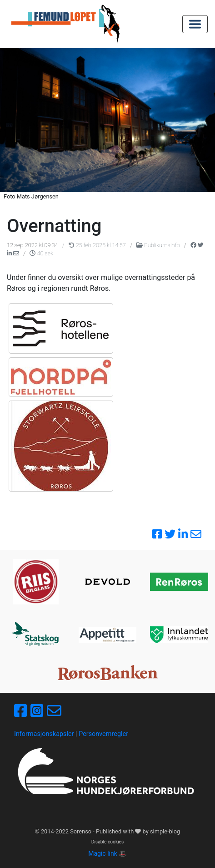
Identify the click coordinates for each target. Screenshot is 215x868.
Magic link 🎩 (107, 853)
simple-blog (165, 831)
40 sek (41, 253)
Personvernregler (103, 734)
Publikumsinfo (159, 245)
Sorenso (81, 831)
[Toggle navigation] (195, 24)
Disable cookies (108, 842)
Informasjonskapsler (44, 734)
